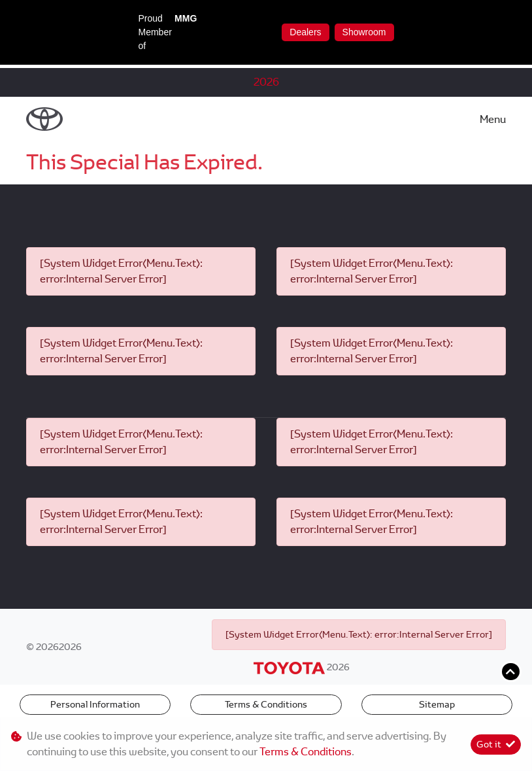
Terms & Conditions (266, 704)
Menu (493, 119)
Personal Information (95, 704)
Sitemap (437, 704)
